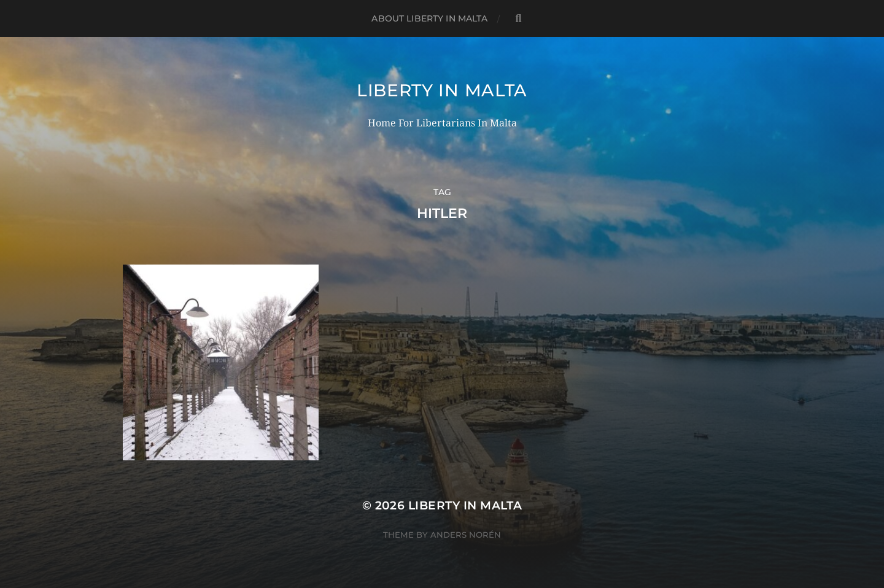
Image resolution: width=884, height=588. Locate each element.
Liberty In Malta (442, 90)
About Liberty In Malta (429, 18)
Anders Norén (466, 535)
